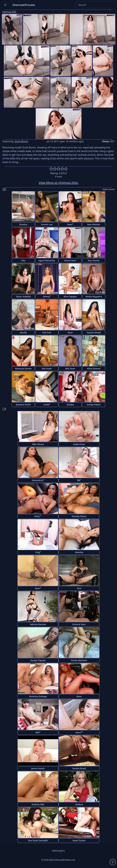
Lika (23, 260)
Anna (79, 732)
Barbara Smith (23, 405)
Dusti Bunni (21, 141)
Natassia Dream (23, 369)
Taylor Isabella (23, 296)
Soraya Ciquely (38, 660)
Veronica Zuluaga (38, 696)
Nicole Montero (79, 660)
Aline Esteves (94, 369)
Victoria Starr (79, 624)
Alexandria (38, 480)
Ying (38, 552)
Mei (38, 732)
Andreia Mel (38, 804)
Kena (79, 696)
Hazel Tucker (79, 840)
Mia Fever (47, 369)
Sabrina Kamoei (38, 624)
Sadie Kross (79, 444)
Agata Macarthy (47, 260)
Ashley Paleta (94, 405)
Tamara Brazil (94, 333)
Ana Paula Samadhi (38, 840)
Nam (70, 224)
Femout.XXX (9, 12)
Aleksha (79, 552)
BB (79, 480)
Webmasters (58, 851)
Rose (70, 333)
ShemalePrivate (24, 5)
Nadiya (70, 405)
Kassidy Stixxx (79, 516)
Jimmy (47, 296)
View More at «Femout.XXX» (58, 183)
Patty (38, 516)
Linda (47, 404)
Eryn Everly (94, 260)
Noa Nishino (94, 224)
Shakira (79, 804)
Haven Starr (70, 260)
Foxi (79, 588)
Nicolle (23, 333)
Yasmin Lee (47, 224)
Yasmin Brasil (79, 768)
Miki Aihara (38, 444)
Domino (23, 224)
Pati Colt (47, 333)
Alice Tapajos (70, 296)
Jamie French (38, 768)
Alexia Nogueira (94, 296)
